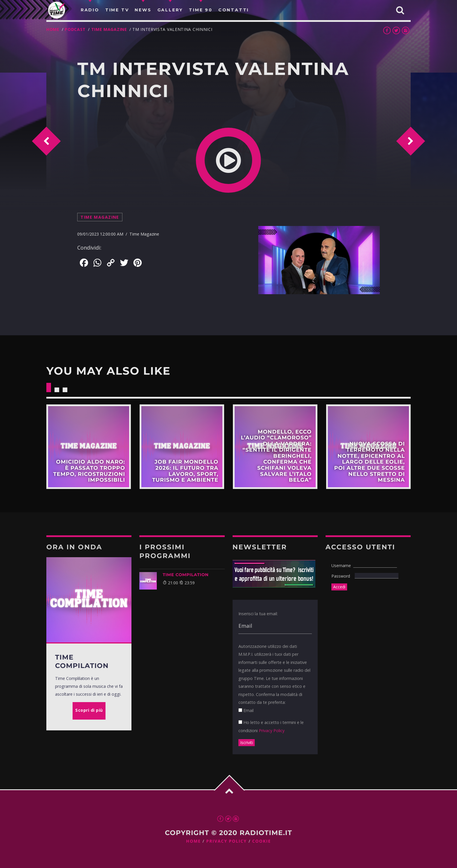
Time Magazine (109, 29)
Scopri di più (89, 447)
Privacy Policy (272, 731)
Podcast (75, 29)
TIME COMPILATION (186, 575)
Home (53, 29)
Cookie (261, 841)
